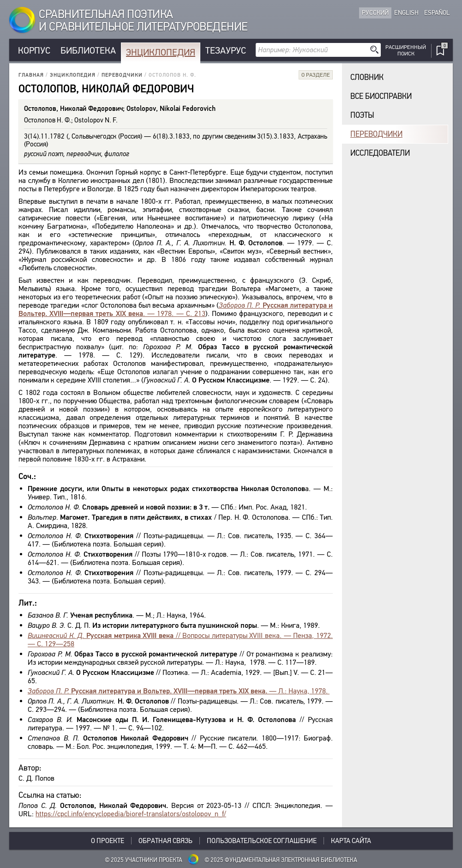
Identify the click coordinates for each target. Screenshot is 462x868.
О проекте (108, 841)
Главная (31, 75)
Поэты (362, 115)
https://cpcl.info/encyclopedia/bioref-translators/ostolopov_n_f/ (131, 814)
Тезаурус (226, 51)
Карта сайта (351, 841)
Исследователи (380, 153)
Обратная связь (165, 841)
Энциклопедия (161, 52)
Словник (367, 77)
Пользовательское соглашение (262, 841)
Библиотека (88, 51)
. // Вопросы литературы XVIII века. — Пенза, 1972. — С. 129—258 (180, 640)
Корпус (34, 51)
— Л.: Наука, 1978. (179, 691)
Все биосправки (381, 96)
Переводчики (122, 75)
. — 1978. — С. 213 (176, 309)
